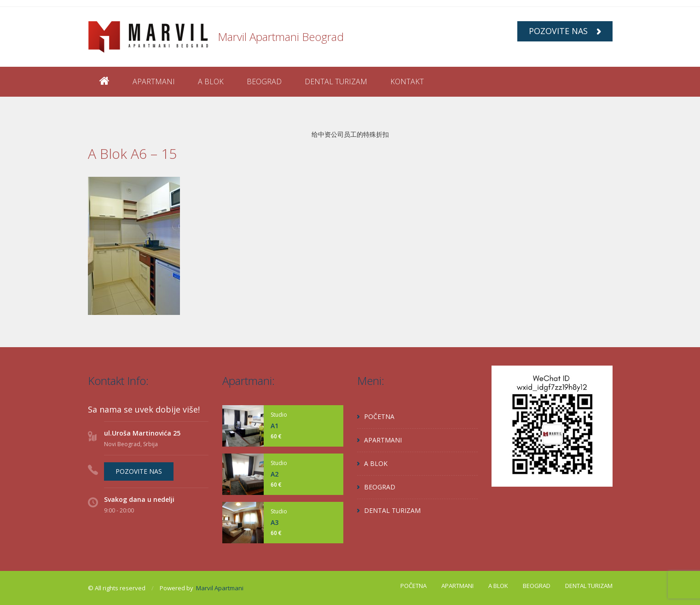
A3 (275, 522)
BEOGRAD (264, 81)
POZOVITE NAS (565, 31)
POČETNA (379, 416)
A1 (275, 426)
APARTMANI (154, 81)
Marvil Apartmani (220, 588)
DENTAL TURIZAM (336, 81)
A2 (275, 474)
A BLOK (211, 81)
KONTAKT (407, 81)
